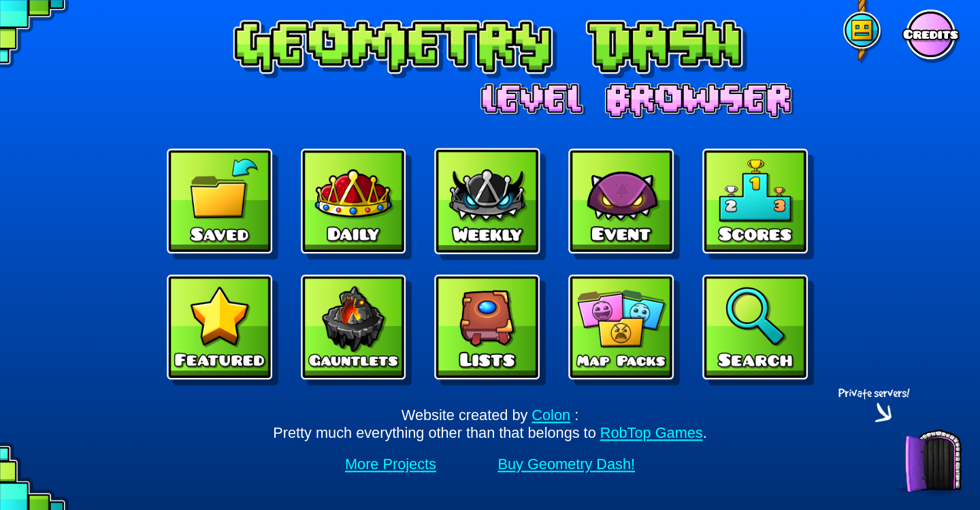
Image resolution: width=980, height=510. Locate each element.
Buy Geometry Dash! (566, 464)
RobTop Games (652, 433)
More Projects (391, 464)
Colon (551, 416)
